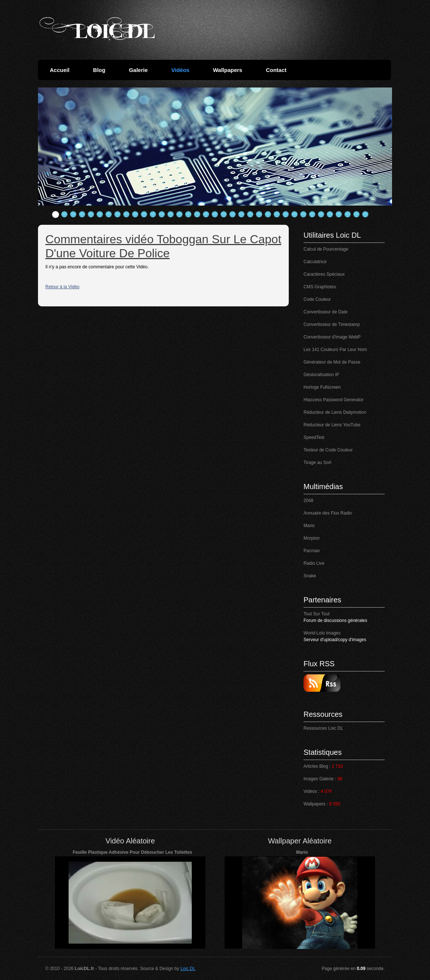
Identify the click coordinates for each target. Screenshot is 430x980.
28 (295, 214)
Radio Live (314, 563)
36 (365, 214)
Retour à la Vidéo (63, 287)
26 (277, 214)
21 (233, 214)
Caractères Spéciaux (324, 274)
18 (206, 214)
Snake (310, 576)
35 (357, 214)
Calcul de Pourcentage (326, 249)
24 (259, 214)
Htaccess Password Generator (334, 400)
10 (135, 214)
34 (348, 214)
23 (250, 214)
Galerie (138, 70)
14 (171, 214)
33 (339, 214)
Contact (276, 70)
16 (188, 214)
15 (180, 214)
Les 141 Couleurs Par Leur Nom (335, 350)
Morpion (311, 538)
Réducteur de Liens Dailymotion (335, 412)
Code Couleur (317, 299)
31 (321, 214)
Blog (99, 70)
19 (215, 214)
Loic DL (188, 969)
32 (330, 214)
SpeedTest (314, 437)
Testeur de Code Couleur (328, 450)
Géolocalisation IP (321, 375)
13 (162, 214)
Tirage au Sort (318, 463)
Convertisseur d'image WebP (332, 337)
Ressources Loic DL (323, 728)
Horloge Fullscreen (322, 387)
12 (153, 214)
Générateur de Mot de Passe (332, 362)
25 (268, 214)
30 (312, 214)
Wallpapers (227, 70)
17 (197, 214)
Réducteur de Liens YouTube (332, 425)
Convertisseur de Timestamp (332, 324)
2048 (308, 501)
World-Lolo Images (322, 633)
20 (224, 214)
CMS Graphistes (320, 287)
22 (242, 214)
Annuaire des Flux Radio (328, 513)
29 (304, 214)
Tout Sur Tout (317, 614)
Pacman (312, 551)
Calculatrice (315, 262)
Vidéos (181, 70)
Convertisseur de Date (325, 312)
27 (286, 214)
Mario (309, 526)
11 (144, 214)
